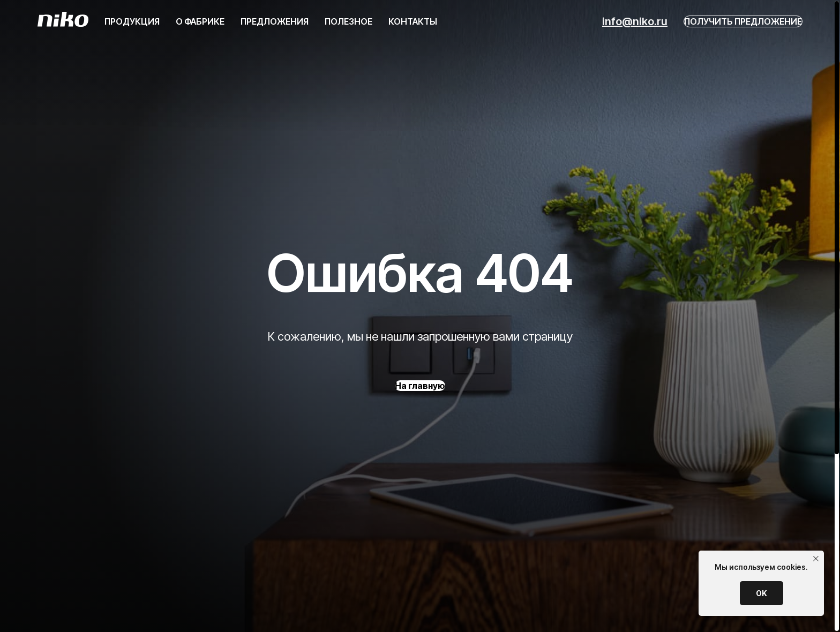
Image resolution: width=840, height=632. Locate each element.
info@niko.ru (635, 21)
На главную (420, 386)
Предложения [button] (275, 21)
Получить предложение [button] (743, 21)
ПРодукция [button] (132, 21)
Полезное (348, 21)
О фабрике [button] (200, 21)
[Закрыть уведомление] (816, 559)
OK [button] (762, 593)
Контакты (413, 21)
